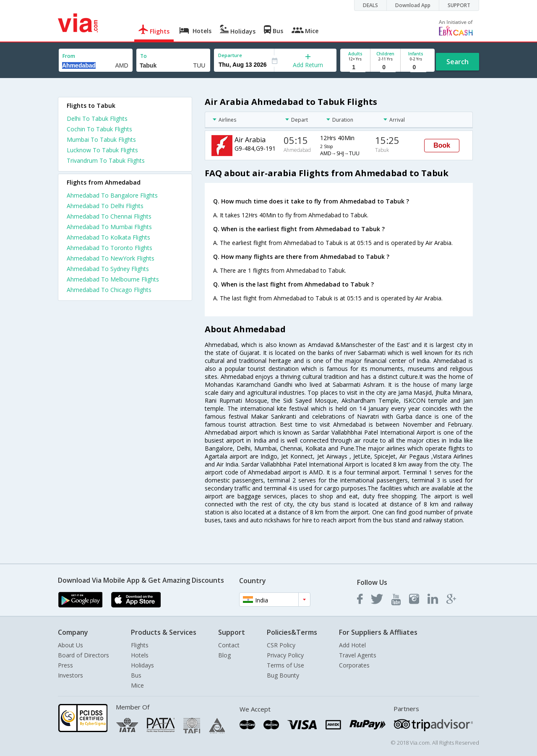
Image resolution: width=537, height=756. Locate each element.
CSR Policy (281, 645)
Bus (136, 675)
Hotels (140, 655)
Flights (140, 645)
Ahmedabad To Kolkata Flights (108, 237)
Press (65, 665)
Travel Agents (358, 655)
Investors (70, 675)
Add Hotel (352, 645)
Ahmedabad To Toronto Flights (109, 248)
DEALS (370, 5)
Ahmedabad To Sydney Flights (108, 269)
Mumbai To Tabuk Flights (101, 139)
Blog (224, 655)
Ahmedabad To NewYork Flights (111, 258)
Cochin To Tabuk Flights (99, 129)
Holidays (142, 665)
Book (442, 145)
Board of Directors (83, 655)
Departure (230, 55)
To (143, 56)
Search (457, 62)
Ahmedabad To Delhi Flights (105, 206)
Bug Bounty (283, 675)
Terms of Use (285, 665)
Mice (137, 685)
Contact (229, 645)
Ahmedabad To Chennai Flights (109, 216)
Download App (413, 5)
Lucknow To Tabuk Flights (102, 150)
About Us (70, 645)
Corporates (354, 665)
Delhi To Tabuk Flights (97, 119)
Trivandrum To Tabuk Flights (106, 160)
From (69, 56)
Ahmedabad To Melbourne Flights (113, 279)
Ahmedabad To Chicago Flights (109, 290)
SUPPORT (459, 5)
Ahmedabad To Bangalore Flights (112, 195)
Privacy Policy (285, 655)
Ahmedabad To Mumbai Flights (109, 227)
